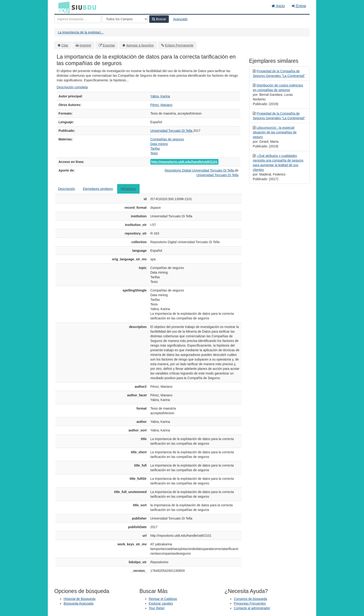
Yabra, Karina (160, 96)
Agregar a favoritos (140, 45)
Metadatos (128, 189)
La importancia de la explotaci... (81, 32)
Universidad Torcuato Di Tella (172, 131)
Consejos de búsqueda (250, 599)
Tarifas (155, 149)
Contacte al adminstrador (252, 608)
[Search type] (125, 19)
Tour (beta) (157, 608)
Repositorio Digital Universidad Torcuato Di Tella (200, 170)
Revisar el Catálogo (163, 599)
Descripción (67, 189)
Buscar (159, 19)
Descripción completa (72, 87)
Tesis (154, 153)
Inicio (278, 6)
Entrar (299, 6)
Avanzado (180, 19)
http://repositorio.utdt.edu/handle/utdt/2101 (184, 162)
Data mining (159, 144)
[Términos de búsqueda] (78, 19)
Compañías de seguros (167, 139)
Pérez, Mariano (161, 105)
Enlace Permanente (179, 45)
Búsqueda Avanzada (78, 603)
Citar (65, 45)
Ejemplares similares (98, 189)
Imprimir (85, 45)
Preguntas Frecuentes (250, 603)
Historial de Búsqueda (80, 599)
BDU (63, 7)
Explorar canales (161, 603)
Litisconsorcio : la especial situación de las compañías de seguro (275, 132)
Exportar (109, 45)
